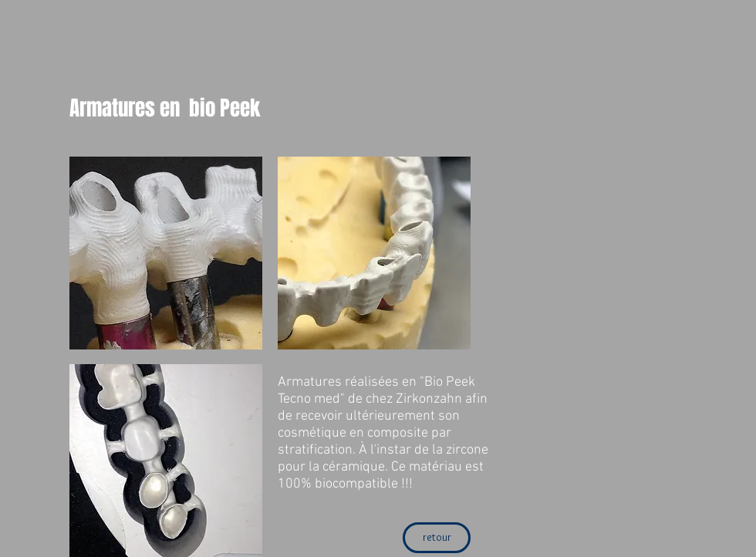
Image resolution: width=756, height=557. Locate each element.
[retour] (437, 538)
